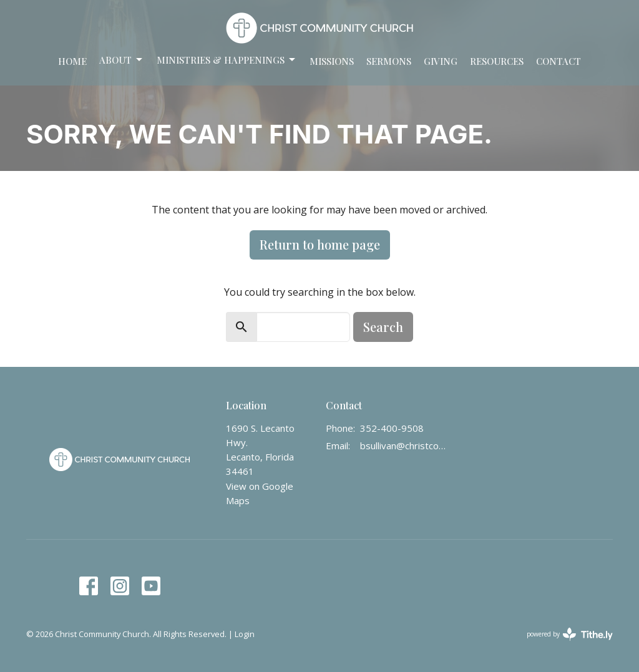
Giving (441, 61)
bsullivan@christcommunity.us (403, 446)
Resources (497, 61)
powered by (570, 634)
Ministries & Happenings (227, 60)
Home (72, 61)
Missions (332, 61)
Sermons (389, 61)
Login (245, 634)
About (122, 60)
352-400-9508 (392, 428)
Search (383, 327)
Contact (559, 61)
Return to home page (320, 244)
